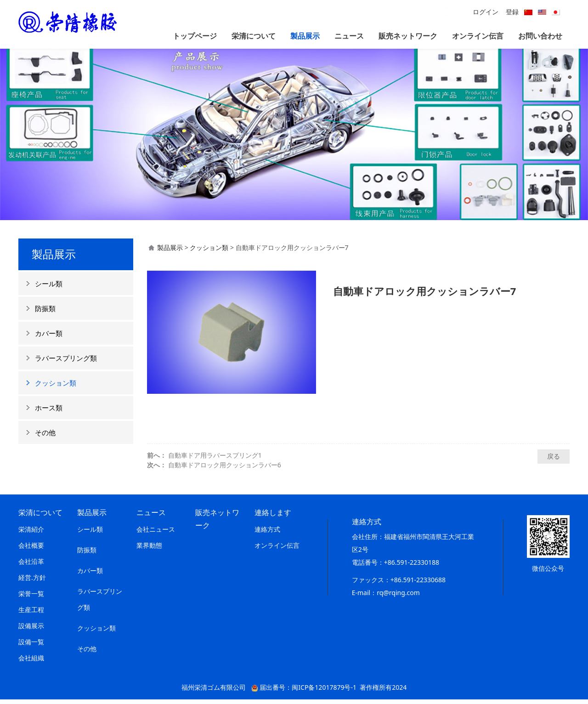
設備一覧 (31, 646)
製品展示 (305, 36)
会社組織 (31, 662)
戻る (554, 461)
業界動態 (149, 550)
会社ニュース (156, 534)
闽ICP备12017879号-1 (324, 692)
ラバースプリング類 (66, 363)
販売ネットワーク (408, 36)
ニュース (349, 36)
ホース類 (49, 412)
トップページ (195, 36)
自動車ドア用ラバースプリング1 (215, 460)
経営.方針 (32, 582)
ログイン (486, 12)
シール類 (49, 288)
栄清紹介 (31, 534)
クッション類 (56, 387)
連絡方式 (267, 534)
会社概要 (31, 550)
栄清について (254, 36)
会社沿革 (31, 566)
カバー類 (49, 338)
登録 (512, 12)
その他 (45, 437)
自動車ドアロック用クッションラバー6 (225, 469)
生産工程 (31, 614)
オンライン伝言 (478, 36)
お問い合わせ (540, 36)
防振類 (45, 313)
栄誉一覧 (31, 598)
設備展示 (31, 630)
